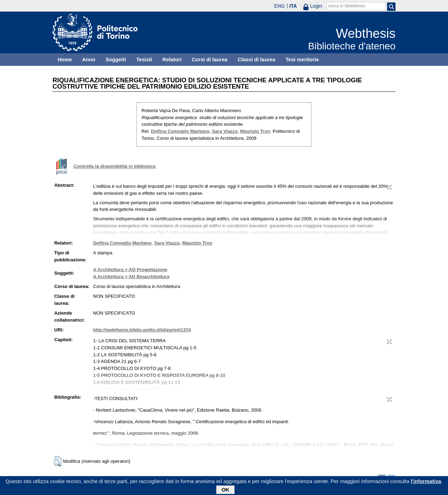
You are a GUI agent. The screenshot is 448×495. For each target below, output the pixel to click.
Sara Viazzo (225, 131)
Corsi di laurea (210, 60)
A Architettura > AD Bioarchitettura (131, 277)
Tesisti (144, 60)
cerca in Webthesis (346, 6)
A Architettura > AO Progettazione (130, 270)
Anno (89, 60)
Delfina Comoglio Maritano (180, 131)
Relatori (172, 60)
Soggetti (116, 60)
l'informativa (426, 482)
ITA (293, 6)
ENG (279, 6)
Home (65, 60)
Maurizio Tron (255, 131)
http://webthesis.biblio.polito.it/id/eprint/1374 (142, 330)
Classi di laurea (257, 60)
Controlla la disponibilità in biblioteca (114, 166)
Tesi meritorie (302, 60)
